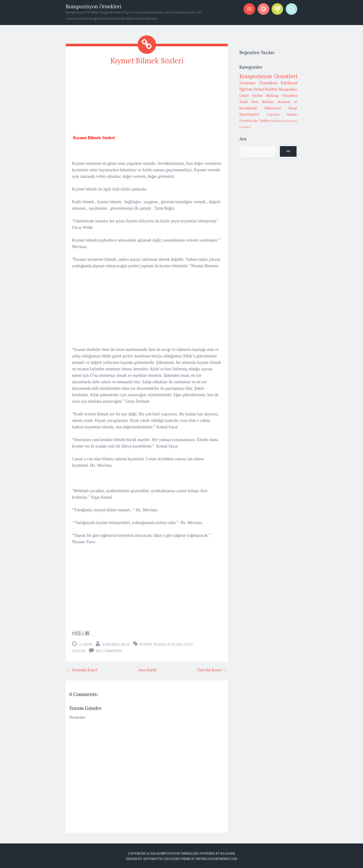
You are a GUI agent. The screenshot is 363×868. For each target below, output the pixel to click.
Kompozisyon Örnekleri (94, 6)
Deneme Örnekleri (258, 83)
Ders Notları (263, 102)
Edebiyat (289, 83)
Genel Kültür (266, 89)
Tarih (244, 102)
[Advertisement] (147, 102)
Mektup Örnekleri (282, 95)
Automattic (153, 859)
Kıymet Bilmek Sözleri (147, 61)
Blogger (228, 853)
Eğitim (246, 89)
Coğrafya (273, 114)
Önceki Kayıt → (212, 670)
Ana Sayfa (147, 670)
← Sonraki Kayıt (82, 670)
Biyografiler (288, 89)
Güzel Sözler (251, 95)
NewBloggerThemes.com (216, 859)
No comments (109, 651)
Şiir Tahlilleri (262, 121)
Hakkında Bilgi (116, 644)
